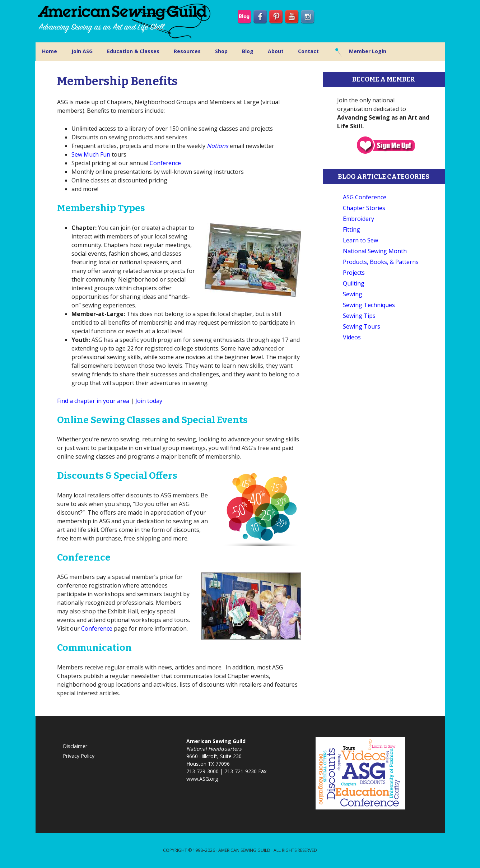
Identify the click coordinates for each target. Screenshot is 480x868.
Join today (149, 401)
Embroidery (358, 219)
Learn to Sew (360, 240)
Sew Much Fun (91, 154)
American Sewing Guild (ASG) (125, 21)
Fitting (351, 229)
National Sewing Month (375, 251)
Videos (352, 337)
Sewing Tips (359, 316)
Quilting (354, 283)
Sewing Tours (362, 326)
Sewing (353, 294)
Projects (354, 273)
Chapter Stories (364, 208)
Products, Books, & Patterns (381, 262)
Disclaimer (75, 746)
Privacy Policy (79, 756)
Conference (165, 163)
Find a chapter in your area (93, 401)
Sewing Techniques (369, 305)
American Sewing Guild (244, 850)
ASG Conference (365, 197)
